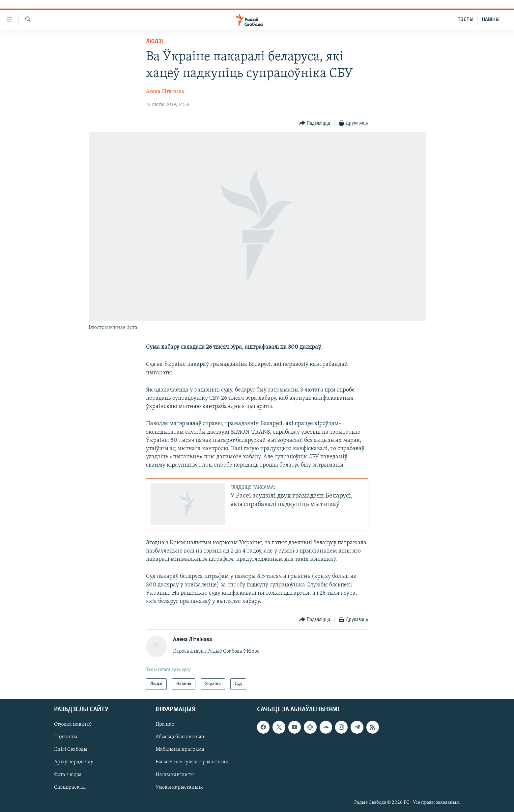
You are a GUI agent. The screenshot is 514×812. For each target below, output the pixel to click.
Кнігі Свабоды (71, 749)
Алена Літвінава (165, 92)
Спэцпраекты (70, 787)
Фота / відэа (68, 774)
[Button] (315, 123)
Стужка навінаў (73, 724)
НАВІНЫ (491, 20)
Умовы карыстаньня (179, 787)
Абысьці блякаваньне (181, 737)
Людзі (155, 42)
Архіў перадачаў (74, 762)
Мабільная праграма (180, 749)
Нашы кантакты (175, 774)
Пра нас (165, 724)
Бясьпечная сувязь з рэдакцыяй (192, 762)
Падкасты (66, 737)
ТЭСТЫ (466, 20)
